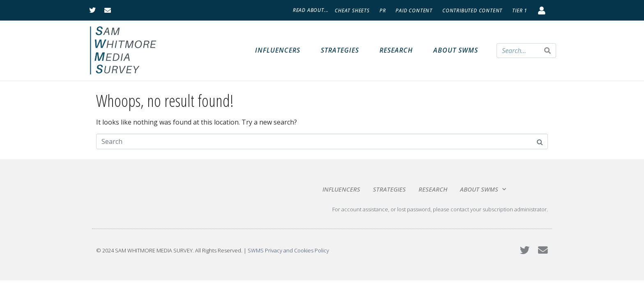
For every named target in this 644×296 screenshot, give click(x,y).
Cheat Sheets (352, 10)
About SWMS (456, 50)
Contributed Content (472, 10)
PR (383, 10)
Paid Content (414, 10)
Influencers (278, 50)
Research (396, 50)
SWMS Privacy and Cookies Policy (288, 250)
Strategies (340, 50)
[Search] (547, 51)
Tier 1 (520, 10)
